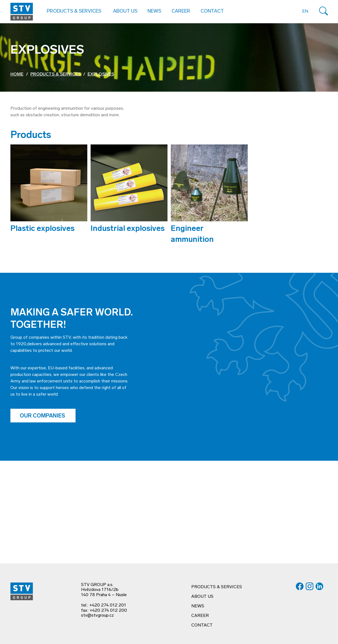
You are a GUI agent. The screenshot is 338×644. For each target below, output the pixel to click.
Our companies (43, 416)
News (154, 11)
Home (17, 74)
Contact (212, 11)
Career (181, 11)
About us (202, 597)
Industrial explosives (128, 229)
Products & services (56, 74)
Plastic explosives (42, 229)
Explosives (101, 74)
